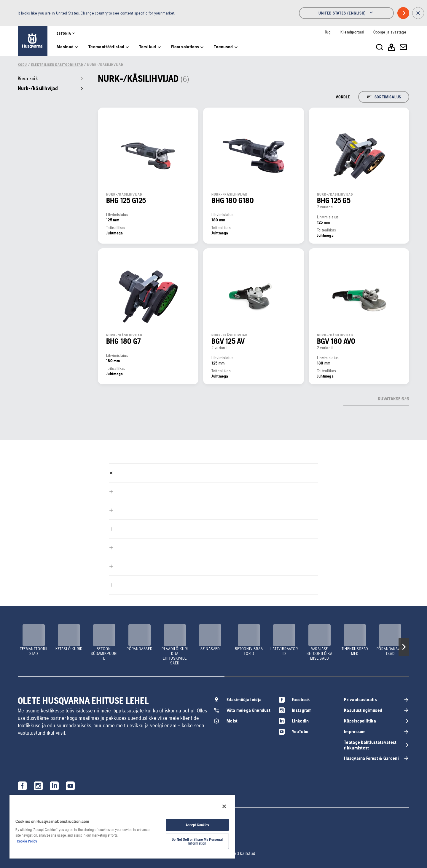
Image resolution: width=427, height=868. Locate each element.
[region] (122, 827)
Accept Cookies (197, 825)
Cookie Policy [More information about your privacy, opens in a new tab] (27, 841)
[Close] (224, 806)
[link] (33, 41)
